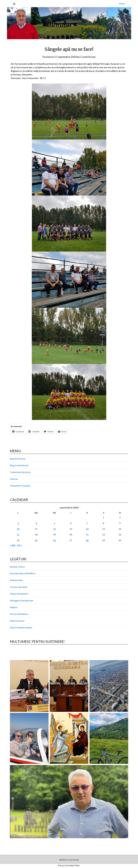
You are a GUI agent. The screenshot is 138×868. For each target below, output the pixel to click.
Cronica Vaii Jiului (19, 587)
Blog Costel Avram (19, 465)
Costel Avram (88, 57)
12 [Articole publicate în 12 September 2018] (54, 529)
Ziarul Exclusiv (17, 621)
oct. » (20, 545)
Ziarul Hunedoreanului (21, 627)
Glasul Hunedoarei (19, 594)
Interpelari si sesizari (20, 486)
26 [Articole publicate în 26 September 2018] (54, 540)
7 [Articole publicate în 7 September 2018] (87, 523)
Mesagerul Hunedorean (22, 601)
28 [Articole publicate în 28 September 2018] (87, 540)
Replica (14, 607)
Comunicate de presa (20, 472)
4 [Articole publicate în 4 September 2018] (36, 523)
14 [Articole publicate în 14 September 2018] (87, 529)
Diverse (14, 479)
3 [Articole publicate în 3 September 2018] (18, 523)
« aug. (13, 545)
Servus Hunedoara (19, 614)
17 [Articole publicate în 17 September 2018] (18, 535)
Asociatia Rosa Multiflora (23, 573)
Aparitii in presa (18, 459)
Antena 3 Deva (17, 567)
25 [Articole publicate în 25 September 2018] (36, 540)
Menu (122, 4)
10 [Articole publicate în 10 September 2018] (18, 529)
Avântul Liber (16, 580)
